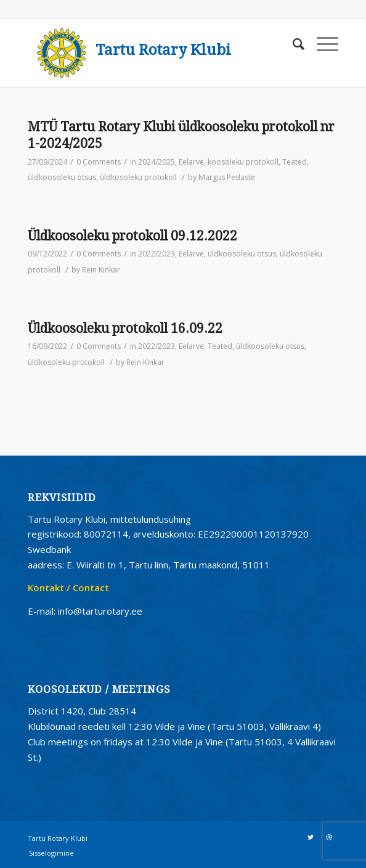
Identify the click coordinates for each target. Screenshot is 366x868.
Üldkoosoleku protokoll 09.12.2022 (132, 236)
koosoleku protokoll (243, 162)
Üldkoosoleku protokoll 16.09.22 (125, 328)
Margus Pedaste (227, 177)
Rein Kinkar (101, 270)
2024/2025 (157, 162)
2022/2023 (157, 254)
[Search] (292, 44)
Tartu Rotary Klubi (163, 50)
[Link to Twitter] (311, 837)
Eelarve (191, 162)
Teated (295, 162)
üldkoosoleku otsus (62, 177)
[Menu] (321, 44)
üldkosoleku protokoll (138, 177)
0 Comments (99, 162)
